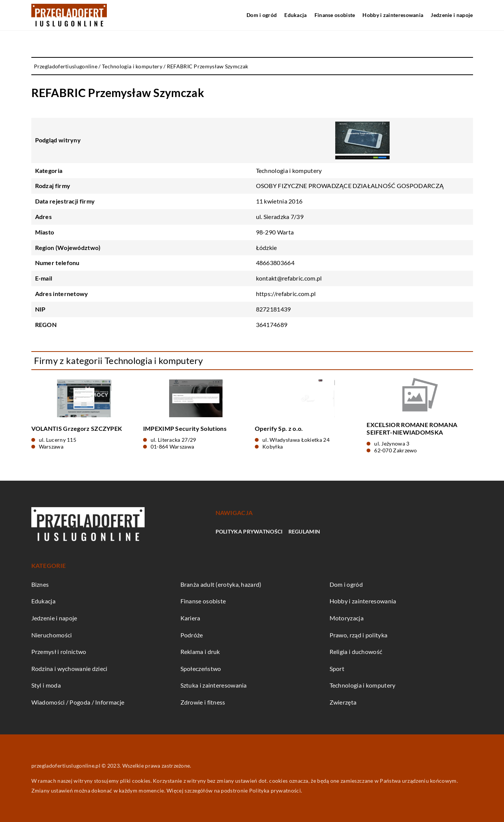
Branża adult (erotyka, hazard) (221, 584)
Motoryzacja (347, 618)
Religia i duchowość (356, 652)
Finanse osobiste (335, 15)
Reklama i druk (200, 652)
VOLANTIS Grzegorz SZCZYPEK (77, 428)
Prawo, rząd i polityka (359, 635)
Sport (337, 669)
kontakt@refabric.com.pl (289, 278)
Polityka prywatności (249, 531)
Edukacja (295, 15)
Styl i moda (46, 685)
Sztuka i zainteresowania (214, 685)
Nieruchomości (52, 635)
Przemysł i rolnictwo (59, 652)
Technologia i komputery (289, 170)
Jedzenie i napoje (452, 15)
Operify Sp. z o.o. (279, 428)
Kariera (190, 618)
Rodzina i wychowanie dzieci (69, 669)
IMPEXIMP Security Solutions (185, 428)
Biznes (40, 584)
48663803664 (275, 263)
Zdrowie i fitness (203, 702)
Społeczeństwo (201, 669)
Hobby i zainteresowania (393, 15)
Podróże (192, 635)
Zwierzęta (343, 702)
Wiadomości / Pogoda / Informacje (78, 702)
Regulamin (304, 531)
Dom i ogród (262, 15)
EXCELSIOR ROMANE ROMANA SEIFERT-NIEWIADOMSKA (412, 429)
